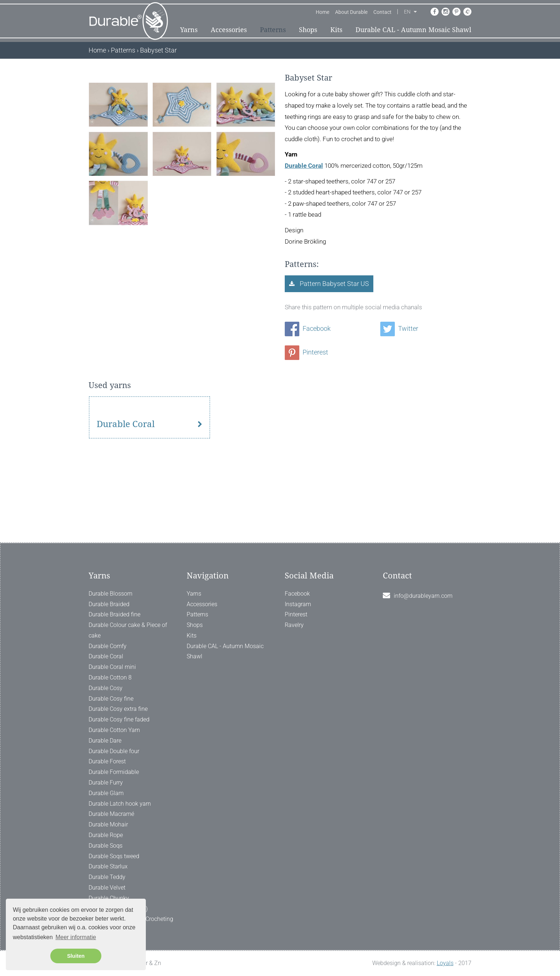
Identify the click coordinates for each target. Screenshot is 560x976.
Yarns (189, 30)
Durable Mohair (108, 824)
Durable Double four (114, 751)
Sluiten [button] (76, 956)
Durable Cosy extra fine (118, 709)
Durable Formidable (114, 772)
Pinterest (306, 352)
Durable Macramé (111, 814)
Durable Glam (106, 793)
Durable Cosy (106, 688)
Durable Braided (109, 604)
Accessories (229, 30)
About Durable (351, 12)
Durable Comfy (108, 646)
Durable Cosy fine (111, 699)
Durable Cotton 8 (110, 677)
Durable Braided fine (114, 614)
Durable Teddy (107, 877)
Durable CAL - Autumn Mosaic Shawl (413, 30)
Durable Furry (106, 783)
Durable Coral (304, 166)
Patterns (273, 30)
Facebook (308, 328)
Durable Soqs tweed (114, 856)
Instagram (298, 604)
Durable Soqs (106, 846)
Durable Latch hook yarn (120, 804)
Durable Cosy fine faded (119, 719)
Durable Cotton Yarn (114, 730)
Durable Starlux (108, 866)
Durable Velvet (107, 888)
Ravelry (294, 625)
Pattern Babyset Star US (334, 284)
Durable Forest (107, 761)
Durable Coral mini (112, 667)
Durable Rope (106, 835)
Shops (308, 30)
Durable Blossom (110, 594)
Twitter (399, 328)
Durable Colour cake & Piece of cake (128, 630)
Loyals (445, 963)
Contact (382, 12)
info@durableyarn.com (423, 596)
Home (322, 12)
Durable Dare (105, 741)
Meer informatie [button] (76, 937)
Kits (336, 30)
